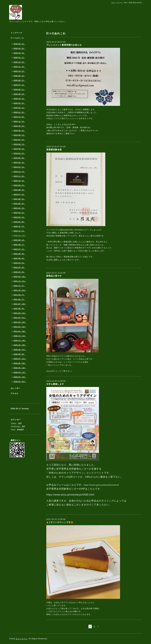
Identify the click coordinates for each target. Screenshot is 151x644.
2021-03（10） (20, 322)
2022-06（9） (19, 254)
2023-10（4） (19, 181)
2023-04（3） (19, 208)
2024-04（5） (19, 153)
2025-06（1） (19, 89)
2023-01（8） (19, 222)
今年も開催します (55, 384)
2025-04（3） (19, 99)
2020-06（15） (20, 363)
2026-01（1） (19, 58)
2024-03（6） (19, 158)
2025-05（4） (19, 94)
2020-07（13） (20, 359)
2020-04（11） (20, 372)
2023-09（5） (19, 185)
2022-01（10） (20, 277)
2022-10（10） (20, 236)
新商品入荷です (54, 276)
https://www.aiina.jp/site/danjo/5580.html (70, 495)
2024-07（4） (19, 140)
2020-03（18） (20, 377)
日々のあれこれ (17, 38)
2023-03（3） (19, 213)
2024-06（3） (19, 144)
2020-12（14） (20, 336)
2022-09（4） (19, 240)
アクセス (14, 393)
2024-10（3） (19, 126)
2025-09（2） (19, 76)
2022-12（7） (19, 226)
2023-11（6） (19, 176)
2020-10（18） (20, 345)
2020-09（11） (20, 350)
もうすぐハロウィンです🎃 (60, 522)
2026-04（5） (19, 44)
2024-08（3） (19, 135)
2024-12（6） (19, 117)
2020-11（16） (20, 340)
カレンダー (15, 388)
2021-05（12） (20, 313)
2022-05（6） (19, 258)
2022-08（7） (19, 245)
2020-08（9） (19, 354)
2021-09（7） (19, 295)
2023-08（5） (19, 190)
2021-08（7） (19, 299)
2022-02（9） (19, 272)
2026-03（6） (19, 48)
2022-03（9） (19, 267)
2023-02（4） (19, 217)
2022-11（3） (19, 231)
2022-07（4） (19, 249)
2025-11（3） (19, 67)
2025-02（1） (19, 108)
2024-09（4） (19, 131)
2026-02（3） (19, 53)
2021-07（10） (20, 304)
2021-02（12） (20, 327)
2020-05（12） (20, 368)
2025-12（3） (19, 62)
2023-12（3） (19, 172)
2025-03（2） (19, 103)
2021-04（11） (20, 318)
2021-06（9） (19, 309)
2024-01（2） (19, 167)
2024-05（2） (19, 149)
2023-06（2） (19, 199)
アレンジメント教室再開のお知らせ (64, 45)
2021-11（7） (19, 286)
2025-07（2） (19, 85)
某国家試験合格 (54, 150)
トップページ (16, 33)
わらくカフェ (22, 639)
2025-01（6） (19, 112)
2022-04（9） (19, 263)
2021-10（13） (20, 290)
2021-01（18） (20, 331)
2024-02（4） (19, 163)
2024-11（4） (19, 121)
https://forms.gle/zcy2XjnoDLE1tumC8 (101, 485)
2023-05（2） (19, 204)
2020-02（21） (20, 382)
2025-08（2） (19, 80)
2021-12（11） (20, 281)
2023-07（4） (19, 194)
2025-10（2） (19, 71)
